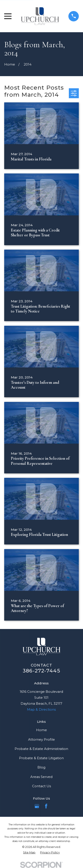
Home (41, 730)
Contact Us (41, 786)
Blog (41, 767)
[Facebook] (46, 806)
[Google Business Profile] (37, 806)
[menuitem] (29, 852)
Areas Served (41, 777)
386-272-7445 (41, 671)
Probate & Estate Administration (41, 749)
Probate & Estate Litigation (41, 758)
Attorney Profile (41, 739)
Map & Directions (41, 709)
